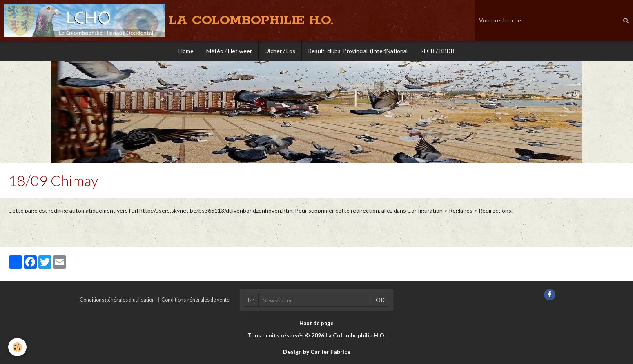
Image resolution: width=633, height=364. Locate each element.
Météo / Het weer (229, 51)
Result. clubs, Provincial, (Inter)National (358, 51)
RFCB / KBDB (437, 51)
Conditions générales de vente (195, 300)
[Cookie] (17, 347)
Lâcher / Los (280, 51)
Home (186, 51)
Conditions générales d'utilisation (117, 300)
